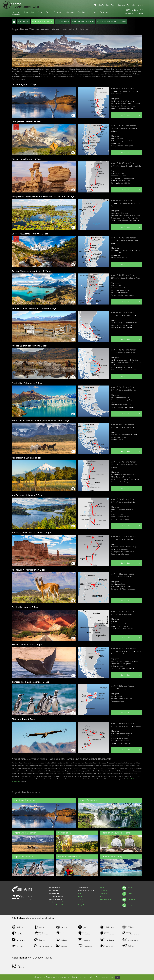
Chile (40, 12)
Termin (80, 896)
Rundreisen (24, 22)
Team (113, 5)
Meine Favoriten (103, 5)
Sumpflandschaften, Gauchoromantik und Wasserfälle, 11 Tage (43, 197)
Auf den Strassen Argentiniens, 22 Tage (31, 271)
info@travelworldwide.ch (57, 902)
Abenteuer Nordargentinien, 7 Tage (29, 570)
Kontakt (140, 5)
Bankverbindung (105, 899)
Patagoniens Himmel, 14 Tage (27, 122)
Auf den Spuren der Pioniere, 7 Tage (30, 346)
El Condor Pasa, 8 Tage (23, 719)
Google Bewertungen (85, 905)
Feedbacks (131, 5)
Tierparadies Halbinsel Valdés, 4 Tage (30, 682)
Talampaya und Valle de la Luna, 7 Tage (31, 533)
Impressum (104, 893)
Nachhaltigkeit (105, 902)
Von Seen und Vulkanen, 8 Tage (27, 495)
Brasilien (16, 12)
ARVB (102, 888)
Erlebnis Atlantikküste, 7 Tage (27, 645)
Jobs (102, 896)
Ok (118, 977)
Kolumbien (70, 12)
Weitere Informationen (104, 977)
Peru (48, 12)
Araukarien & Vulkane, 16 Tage (27, 458)
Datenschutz (104, 890)
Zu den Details (131, 115)
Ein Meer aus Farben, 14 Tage (27, 159)
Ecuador (57, 12)
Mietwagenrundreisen (43, 22)
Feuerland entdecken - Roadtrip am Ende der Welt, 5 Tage (41, 421)
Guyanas (16, 15)
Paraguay (104, 12)
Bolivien (81, 12)
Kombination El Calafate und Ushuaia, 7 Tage (34, 309)
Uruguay (92, 12)
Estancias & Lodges (107, 22)
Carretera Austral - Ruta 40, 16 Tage (30, 234)
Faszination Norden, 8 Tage (25, 607)
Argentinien (29, 12)
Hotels (123, 22)
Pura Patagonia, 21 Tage (24, 85)
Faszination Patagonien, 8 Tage (27, 383)
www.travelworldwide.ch (57, 905)
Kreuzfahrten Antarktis (83, 22)
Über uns (121, 5)
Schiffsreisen (62, 22)
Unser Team (82, 902)
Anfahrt (80, 899)
